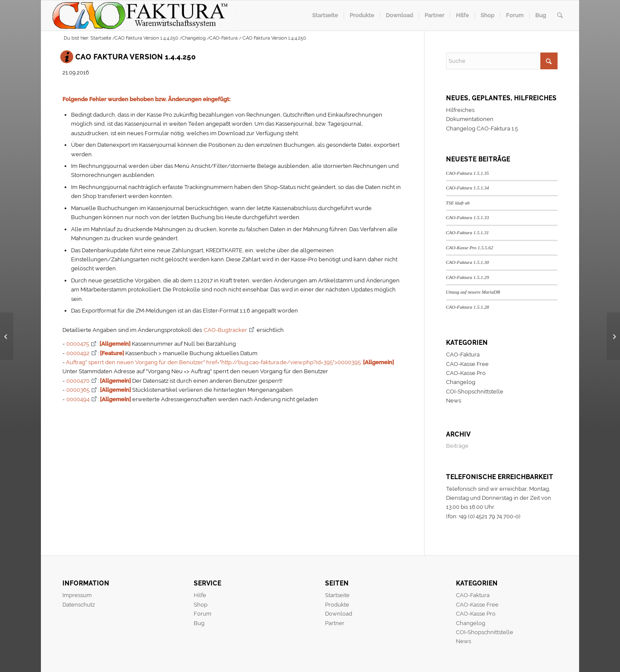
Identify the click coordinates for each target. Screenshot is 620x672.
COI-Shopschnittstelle (475, 392)
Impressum (77, 595)
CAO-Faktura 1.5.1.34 (468, 188)
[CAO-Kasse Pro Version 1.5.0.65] (7, 336)
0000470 (78, 381)
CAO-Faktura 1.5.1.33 (468, 217)
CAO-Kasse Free (467, 364)
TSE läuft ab (458, 203)
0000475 (78, 344)
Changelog (461, 382)
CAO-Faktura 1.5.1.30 (468, 262)
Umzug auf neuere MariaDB (473, 292)
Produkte (337, 605)
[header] (162, 15)
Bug (199, 623)
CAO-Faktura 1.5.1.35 (468, 173)
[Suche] (560, 15)
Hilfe (200, 595)
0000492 (78, 353)
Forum (203, 614)
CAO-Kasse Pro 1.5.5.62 (470, 248)
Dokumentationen (470, 119)
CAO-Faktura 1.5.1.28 (468, 307)
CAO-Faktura (463, 355)
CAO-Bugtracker (225, 330)
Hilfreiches (460, 110)
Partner (335, 623)
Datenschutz (79, 605)
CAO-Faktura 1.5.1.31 (468, 232)
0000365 (78, 390)
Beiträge (457, 446)
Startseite (337, 595)
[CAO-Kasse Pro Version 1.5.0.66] (613, 336)
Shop (201, 605)
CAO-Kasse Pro (466, 373)
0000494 (78, 399)
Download (339, 614)
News (454, 401)
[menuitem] (325, 15)
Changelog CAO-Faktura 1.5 (482, 129)
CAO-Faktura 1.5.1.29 (468, 277)
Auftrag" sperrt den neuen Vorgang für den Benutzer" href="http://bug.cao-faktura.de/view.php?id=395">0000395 (213, 362)
